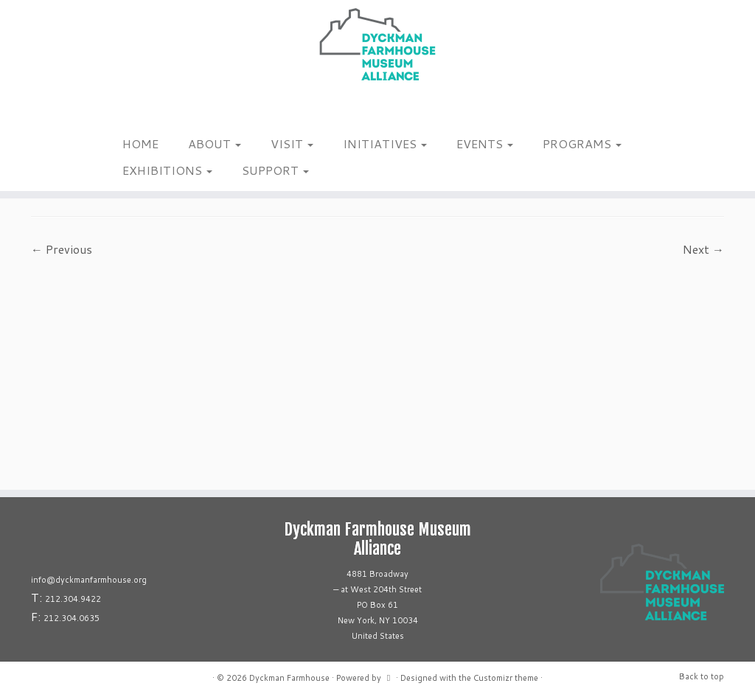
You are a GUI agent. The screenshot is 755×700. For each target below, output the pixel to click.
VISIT (292, 143)
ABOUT (215, 143)
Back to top (702, 676)
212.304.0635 (72, 618)
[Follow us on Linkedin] (145, 110)
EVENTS (485, 143)
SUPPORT (275, 170)
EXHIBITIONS (167, 170)
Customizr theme (506, 678)
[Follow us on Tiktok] (135, 110)
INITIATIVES (385, 143)
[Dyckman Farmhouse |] (377, 44)
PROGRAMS (582, 143)
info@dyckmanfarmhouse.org (89, 580)
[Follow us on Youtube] (154, 110)
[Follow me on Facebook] (126, 110)
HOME (140, 143)
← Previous (62, 249)
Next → (703, 249)
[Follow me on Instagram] (116, 110)
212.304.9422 (73, 599)
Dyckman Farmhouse (289, 678)
